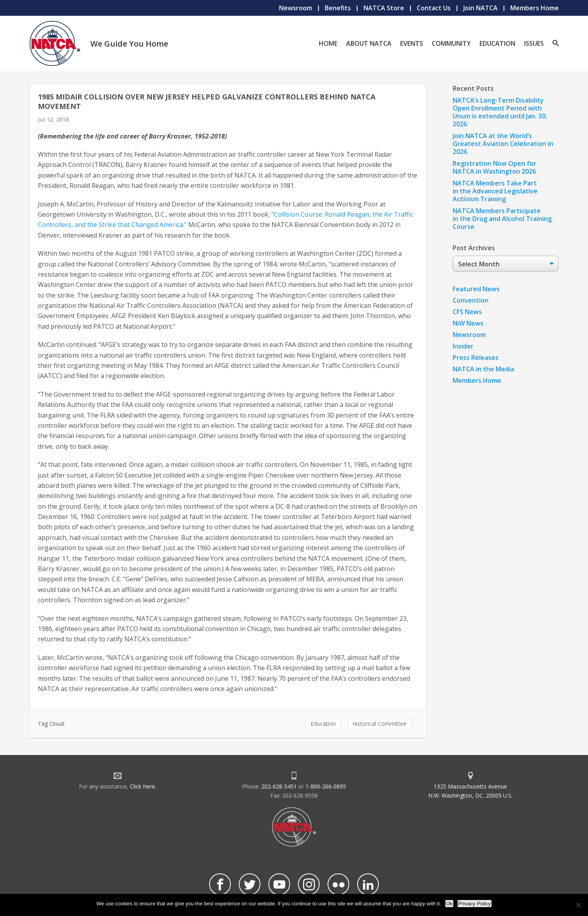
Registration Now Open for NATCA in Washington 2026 (494, 167)
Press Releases (476, 358)
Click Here (142, 786)
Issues (534, 43)
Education (497, 43)
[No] (578, 905)
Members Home (535, 8)
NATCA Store (384, 8)
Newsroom (296, 8)
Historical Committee (379, 724)
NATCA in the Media (483, 369)
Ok (449, 904)
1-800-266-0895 (326, 786)
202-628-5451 (279, 786)
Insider (463, 346)
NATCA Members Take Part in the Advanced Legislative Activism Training (495, 191)
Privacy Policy (475, 904)
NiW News (468, 323)
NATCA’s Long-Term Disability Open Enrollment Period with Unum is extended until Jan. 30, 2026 (500, 112)
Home (328, 43)
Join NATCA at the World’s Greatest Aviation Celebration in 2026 (503, 144)
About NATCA (369, 43)
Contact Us (434, 8)
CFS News (467, 312)
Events (412, 43)
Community (451, 43)
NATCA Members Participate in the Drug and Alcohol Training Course (502, 219)
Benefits (338, 8)
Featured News (476, 289)
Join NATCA (480, 8)
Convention (471, 300)
